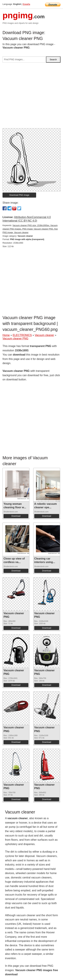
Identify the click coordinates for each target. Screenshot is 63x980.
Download (16, 516)
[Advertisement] (32, 97)
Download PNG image (19, 195)
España (26, 4)
